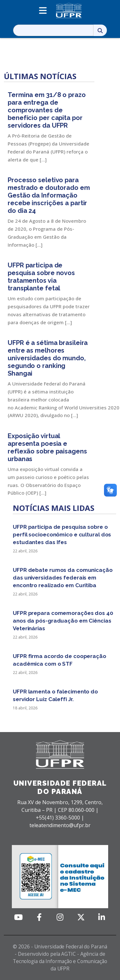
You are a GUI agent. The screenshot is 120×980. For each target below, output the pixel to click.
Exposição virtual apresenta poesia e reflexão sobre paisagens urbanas (47, 447)
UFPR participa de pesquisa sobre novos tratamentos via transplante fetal (41, 277)
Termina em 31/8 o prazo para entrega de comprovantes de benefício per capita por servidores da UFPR (47, 110)
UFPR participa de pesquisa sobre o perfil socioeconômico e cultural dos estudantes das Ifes (62, 535)
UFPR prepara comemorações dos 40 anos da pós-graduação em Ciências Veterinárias (63, 621)
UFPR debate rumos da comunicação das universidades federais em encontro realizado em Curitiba (63, 578)
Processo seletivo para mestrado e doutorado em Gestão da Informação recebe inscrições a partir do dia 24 (49, 195)
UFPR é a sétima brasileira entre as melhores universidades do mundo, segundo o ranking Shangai (48, 358)
